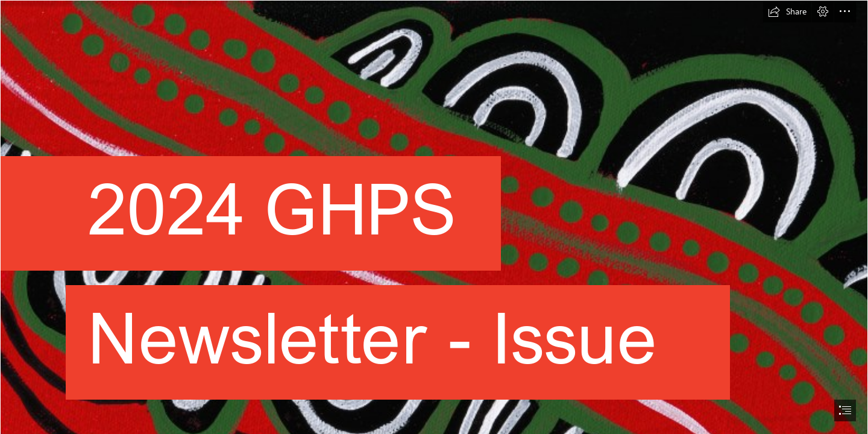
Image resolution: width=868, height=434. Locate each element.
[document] (434, 217)
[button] (787, 11)
